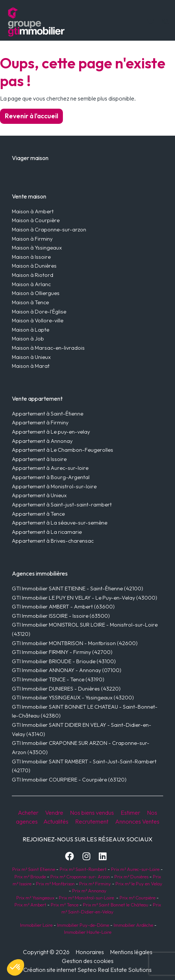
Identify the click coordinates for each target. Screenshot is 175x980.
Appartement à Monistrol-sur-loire (54, 486)
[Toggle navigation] (133, 22)
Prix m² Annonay (89, 891)
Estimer (130, 813)
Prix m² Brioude (30, 876)
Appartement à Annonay (42, 441)
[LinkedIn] (103, 856)
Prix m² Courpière (137, 898)
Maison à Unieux (31, 357)
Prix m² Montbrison (55, 884)
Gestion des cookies (88, 961)
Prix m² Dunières (131, 876)
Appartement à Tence (38, 514)
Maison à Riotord (33, 275)
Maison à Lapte (31, 330)
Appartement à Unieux (39, 495)
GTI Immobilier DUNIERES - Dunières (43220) (66, 689)
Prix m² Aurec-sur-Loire (135, 869)
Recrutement (92, 821)
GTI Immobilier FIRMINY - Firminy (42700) (62, 652)
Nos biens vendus (92, 813)
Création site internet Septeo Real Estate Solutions (87, 970)
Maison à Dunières (34, 266)
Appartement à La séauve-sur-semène (60, 523)
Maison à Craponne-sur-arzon (49, 230)
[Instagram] (86, 856)
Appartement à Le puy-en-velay (51, 432)
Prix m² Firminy (95, 884)
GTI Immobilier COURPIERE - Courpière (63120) (69, 780)
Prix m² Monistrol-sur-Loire (86, 898)
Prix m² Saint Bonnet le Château (116, 905)
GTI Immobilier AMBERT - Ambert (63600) (63, 607)
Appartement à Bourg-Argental (51, 477)
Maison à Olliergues (36, 293)
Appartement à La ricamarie (47, 532)
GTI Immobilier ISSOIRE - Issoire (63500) (61, 616)
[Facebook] (70, 856)
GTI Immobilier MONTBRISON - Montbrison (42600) (75, 643)
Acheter (28, 813)
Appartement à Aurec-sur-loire (50, 468)
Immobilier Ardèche (133, 925)
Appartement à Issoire (39, 459)
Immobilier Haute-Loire (88, 932)
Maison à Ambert (33, 211)
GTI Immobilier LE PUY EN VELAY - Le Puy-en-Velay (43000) (85, 598)
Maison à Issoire (31, 257)
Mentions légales (131, 952)
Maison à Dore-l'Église (39, 312)
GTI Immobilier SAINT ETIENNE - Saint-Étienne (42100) (78, 589)
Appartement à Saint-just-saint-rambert (62, 505)
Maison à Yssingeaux (37, 248)
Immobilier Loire (36, 925)
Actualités (56, 821)
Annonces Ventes (137, 821)
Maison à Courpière (36, 220)
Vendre (54, 813)
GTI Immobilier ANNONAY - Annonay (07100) (67, 670)
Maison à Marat (31, 366)
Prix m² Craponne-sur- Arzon (80, 876)
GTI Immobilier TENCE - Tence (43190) (58, 679)
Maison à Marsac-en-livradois (48, 348)
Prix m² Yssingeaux (35, 898)
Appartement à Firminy (40, 423)
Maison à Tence (30, 302)
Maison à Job (28, 339)
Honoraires (90, 952)
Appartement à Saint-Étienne (48, 414)
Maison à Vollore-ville (38, 321)
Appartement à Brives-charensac (53, 541)
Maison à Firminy (32, 239)
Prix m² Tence (64, 905)
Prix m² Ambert (30, 905)
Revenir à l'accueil (31, 116)
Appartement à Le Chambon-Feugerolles (63, 450)
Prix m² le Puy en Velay (139, 884)
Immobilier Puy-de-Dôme (83, 925)
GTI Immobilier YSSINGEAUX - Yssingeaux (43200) (73, 698)
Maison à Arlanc (31, 284)
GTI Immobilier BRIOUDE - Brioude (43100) (64, 661)
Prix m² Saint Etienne (34, 869)
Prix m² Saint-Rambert (84, 869)
